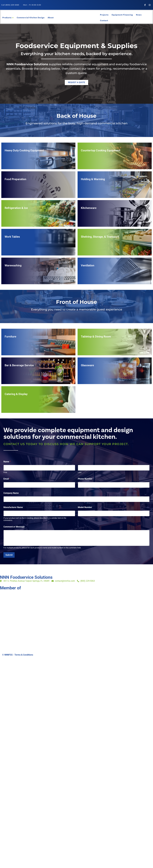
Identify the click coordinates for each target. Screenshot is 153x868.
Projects (104, 15)
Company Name (11, 493)
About (51, 18)
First (5, 472)
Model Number (85, 507)
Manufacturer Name (13, 507)
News (139, 15)
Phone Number (85, 479)
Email (7, 479)
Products (7, 18)
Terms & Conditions (24, 655)
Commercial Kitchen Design (31, 18)
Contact (104, 21)
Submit (9, 555)
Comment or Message (14, 527)
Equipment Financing (122, 15)
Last (80, 472)
